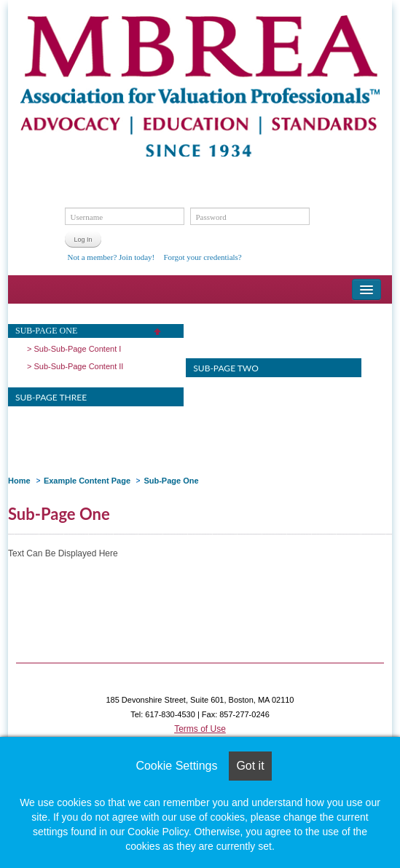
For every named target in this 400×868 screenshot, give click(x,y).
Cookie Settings (176, 766)
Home (19, 481)
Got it (250, 766)
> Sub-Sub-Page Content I (74, 349)
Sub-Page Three (51, 397)
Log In (83, 240)
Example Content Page (87, 481)
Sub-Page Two (226, 368)
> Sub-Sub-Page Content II (75, 366)
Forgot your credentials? (202, 257)
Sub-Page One (46, 331)
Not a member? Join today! (111, 257)
